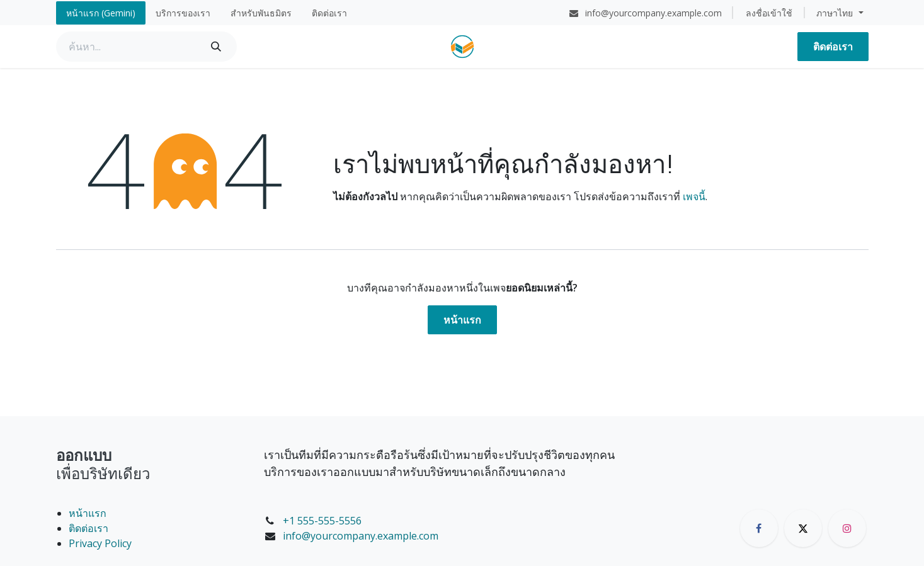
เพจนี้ (694, 196)
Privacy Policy (100, 543)
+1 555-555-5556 (322, 521)
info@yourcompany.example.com (361, 536)
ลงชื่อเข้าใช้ (769, 13)
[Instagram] (847, 528)
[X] (803, 528)
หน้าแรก (462, 320)
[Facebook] (759, 528)
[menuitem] (101, 13)
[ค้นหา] (216, 47)
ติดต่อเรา (833, 47)
